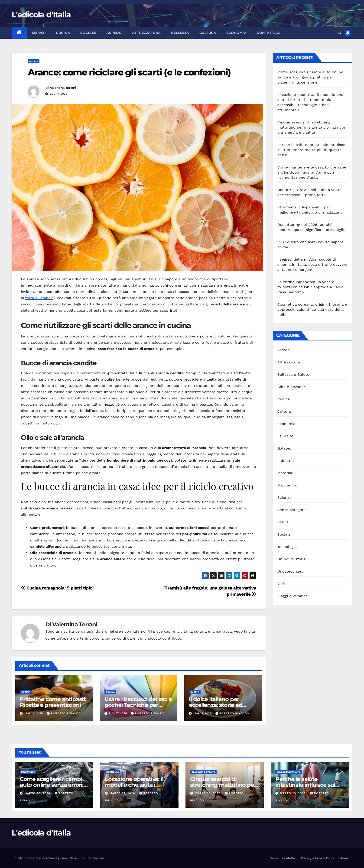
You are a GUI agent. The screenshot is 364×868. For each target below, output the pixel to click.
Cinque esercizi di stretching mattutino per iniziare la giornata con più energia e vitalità (312, 127)
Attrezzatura (146, 33)
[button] (339, 33)
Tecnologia (287, 547)
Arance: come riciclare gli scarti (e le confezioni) (129, 72)
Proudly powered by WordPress (35, 858)
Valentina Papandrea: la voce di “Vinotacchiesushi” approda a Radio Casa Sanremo (311, 287)
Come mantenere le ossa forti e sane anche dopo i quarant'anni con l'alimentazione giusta (312, 172)
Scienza (285, 497)
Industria (286, 461)
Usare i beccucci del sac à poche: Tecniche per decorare (138, 705)
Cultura (208, 33)
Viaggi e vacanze (293, 596)
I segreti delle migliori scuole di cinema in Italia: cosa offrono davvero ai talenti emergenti (312, 264)
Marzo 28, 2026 (38, 793)
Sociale (88, 33)
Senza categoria (292, 510)
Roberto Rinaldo (64, 713)
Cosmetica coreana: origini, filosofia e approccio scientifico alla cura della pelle (312, 309)
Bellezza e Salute (293, 374)
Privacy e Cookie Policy (318, 858)
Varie (282, 584)
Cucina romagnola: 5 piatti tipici (57, 588)
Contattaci (269, 33)
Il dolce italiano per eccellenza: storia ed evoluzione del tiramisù (219, 705)
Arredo (114, 33)
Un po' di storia (292, 559)
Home (274, 858)
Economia (236, 33)
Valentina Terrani (63, 88)
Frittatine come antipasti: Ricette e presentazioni (53, 702)
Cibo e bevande (292, 387)
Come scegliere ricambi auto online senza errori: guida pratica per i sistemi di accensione (310, 77)
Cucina (63, 33)
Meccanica (287, 485)
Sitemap (344, 858)
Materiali (285, 473)
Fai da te (285, 436)
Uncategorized (291, 571)
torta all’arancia (39, 298)
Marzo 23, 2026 (208, 793)
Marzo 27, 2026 (123, 793)
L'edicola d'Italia (41, 15)
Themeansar (95, 858)
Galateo (284, 448)
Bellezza (180, 33)
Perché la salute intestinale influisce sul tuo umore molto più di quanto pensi (311, 150)
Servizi (39, 33)
